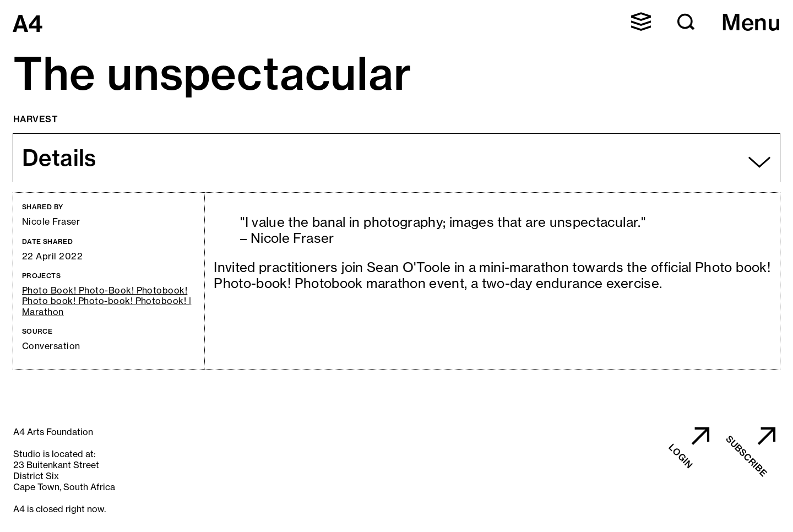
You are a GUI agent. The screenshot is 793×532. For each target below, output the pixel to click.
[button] (641, 21)
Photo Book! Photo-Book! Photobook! (105, 291)
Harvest (36, 119)
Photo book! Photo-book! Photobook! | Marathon (107, 306)
